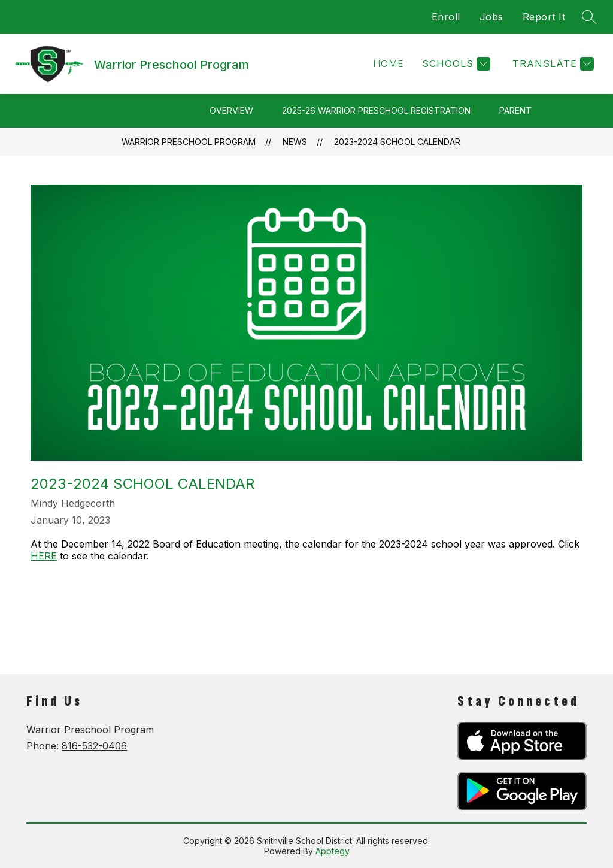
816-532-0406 (94, 746)
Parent (515, 111)
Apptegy (333, 851)
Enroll (446, 17)
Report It (544, 17)
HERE (44, 556)
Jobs (491, 17)
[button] (389, 64)
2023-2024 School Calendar (397, 142)
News (295, 142)
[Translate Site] (552, 64)
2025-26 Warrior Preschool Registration (376, 111)
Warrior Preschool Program (189, 142)
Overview (231, 111)
